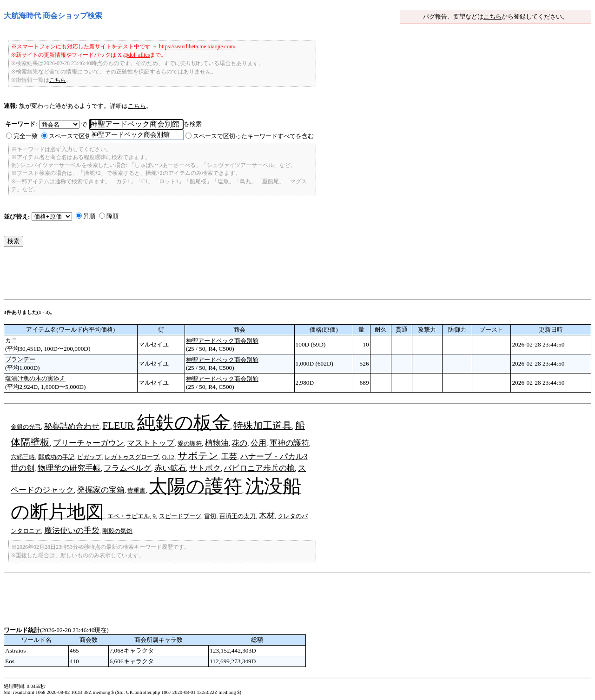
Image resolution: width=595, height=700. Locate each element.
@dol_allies (137, 55)
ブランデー (20, 359)
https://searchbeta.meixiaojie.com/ (197, 47)
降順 (112, 216)
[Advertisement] (173, 275)
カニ (11, 340)
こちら (493, 17)
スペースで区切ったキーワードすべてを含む (253, 136)
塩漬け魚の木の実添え (35, 378)
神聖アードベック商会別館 (222, 341)
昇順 (89, 216)
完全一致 (26, 136)
